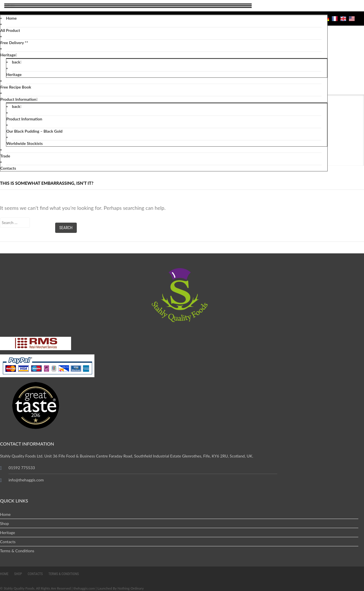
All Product (10, 30)
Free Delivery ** (14, 43)
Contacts (8, 168)
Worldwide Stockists (24, 143)
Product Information (18, 99)
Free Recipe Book (16, 87)
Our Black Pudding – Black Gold (34, 131)
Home (11, 18)
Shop (4, 523)
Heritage (8, 55)
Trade (5, 156)
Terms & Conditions (17, 551)
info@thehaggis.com (26, 480)
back (16, 62)
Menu (8, 6)
